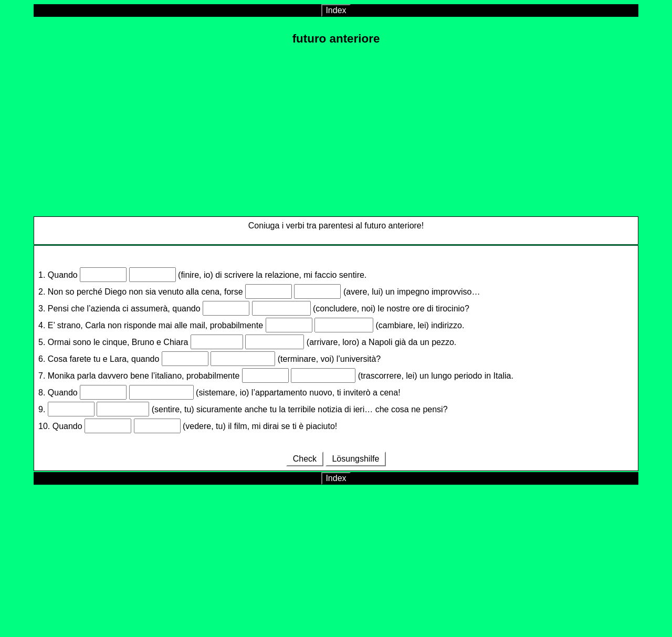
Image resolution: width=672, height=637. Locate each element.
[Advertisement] (336, 129)
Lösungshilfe (356, 459)
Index (336, 10)
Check (304, 459)
